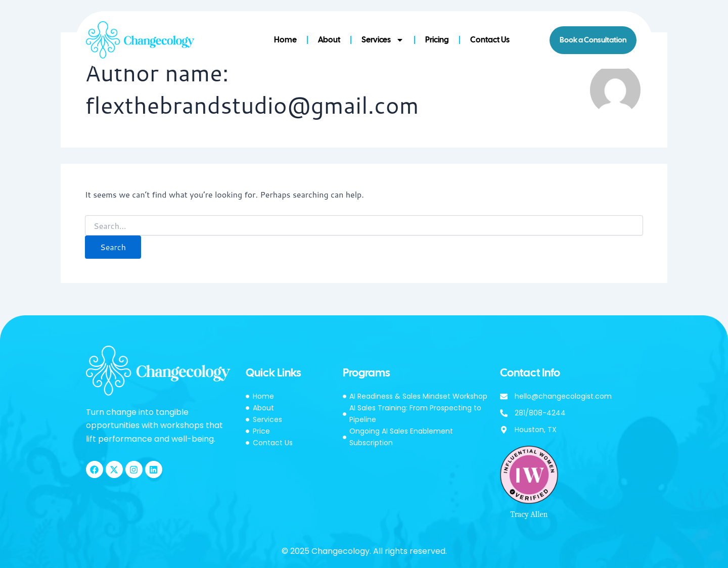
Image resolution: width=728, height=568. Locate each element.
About (329, 40)
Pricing (437, 40)
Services (383, 40)
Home (285, 40)
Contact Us (490, 40)
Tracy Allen (529, 514)
